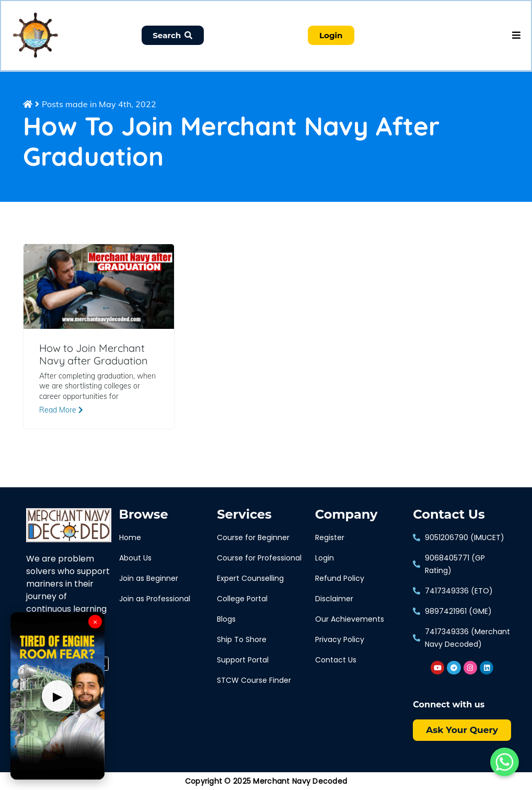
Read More (61, 411)
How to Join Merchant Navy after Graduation (94, 355)
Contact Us (449, 516)
